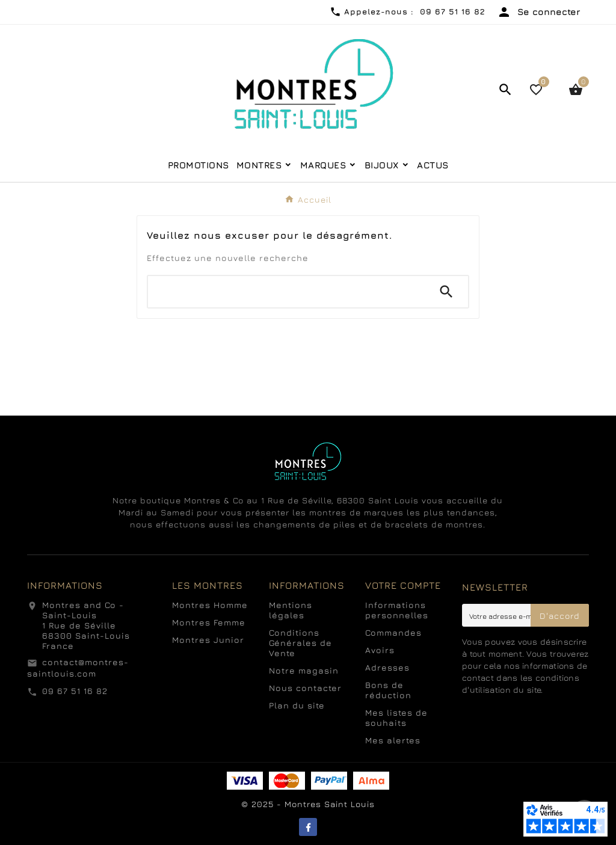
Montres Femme (209, 622)
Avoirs (380, 650)
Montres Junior (208, 640)
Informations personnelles (397, 610)
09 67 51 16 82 (75, 691)
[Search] (446, 292)
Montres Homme (210, 605)
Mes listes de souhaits (396, 717)
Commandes (393, 632)
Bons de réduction (388, 690)
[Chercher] (286, 292)
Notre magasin (304, 670)
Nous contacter (305, 688)
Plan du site (297, 705)
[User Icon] (538, 12)
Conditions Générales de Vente (300, 643)
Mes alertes (393, 740)
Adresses (387, 667)
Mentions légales (291, 610)
